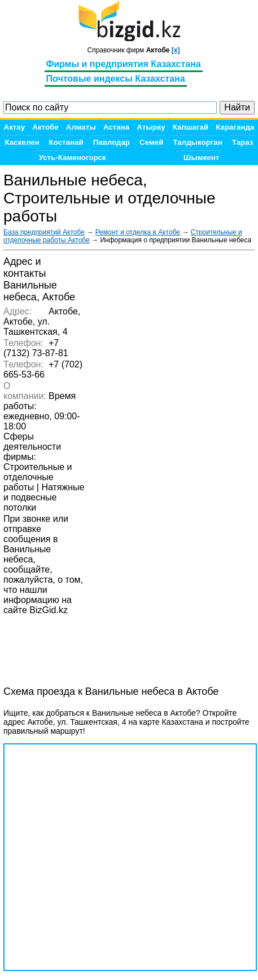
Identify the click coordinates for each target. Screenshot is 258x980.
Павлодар (111, 142)
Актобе (45, 127)
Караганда (235, 127)
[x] (176, 50)
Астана (116, 127)
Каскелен (22, 142)
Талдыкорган (197, 142)
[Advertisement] (94, 644)
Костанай (66, 142)
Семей (151, 142)
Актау (15, 127)
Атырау (151, 127)
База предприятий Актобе (44, 232)
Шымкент (201, 158)
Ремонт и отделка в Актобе (138, 232)
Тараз (243, 142)
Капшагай (191, 127)
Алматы (81, 127)
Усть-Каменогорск (73, 158)
